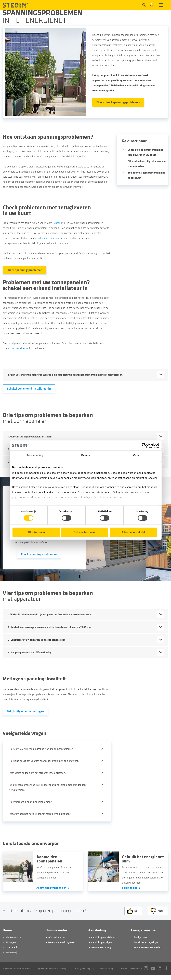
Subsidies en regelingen (146, 942)
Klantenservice (13, 937)
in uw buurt (17, 213)
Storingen (11, 942)
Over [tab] (136, 455)
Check (57, 223)
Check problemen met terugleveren (47, 208)
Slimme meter (56, 930)
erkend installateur (49, 238)
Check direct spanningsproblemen (118, 102)
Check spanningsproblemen (25, 270)
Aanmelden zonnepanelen (51, 888)
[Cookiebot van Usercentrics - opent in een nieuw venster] (144, 445)
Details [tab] (86, 455)
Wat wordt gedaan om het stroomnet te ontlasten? (38, 773)
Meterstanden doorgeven (61, 942)
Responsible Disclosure (131, 969)
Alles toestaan (36, 532)
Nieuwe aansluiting (101, 947)
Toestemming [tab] (35, 455)
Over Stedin (12, 947)
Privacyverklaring (82, 969)
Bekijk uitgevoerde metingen (25, 711)
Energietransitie (143, 930)
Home (7, 930)
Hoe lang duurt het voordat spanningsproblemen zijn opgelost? (44, 761)
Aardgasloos (140, 937)
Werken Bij (11, 953)
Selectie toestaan (84, 532)
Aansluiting (97, 930)
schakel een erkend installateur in (45, 288)
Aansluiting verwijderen (103, 937)
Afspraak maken (57, 937)
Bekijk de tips (130, 888)
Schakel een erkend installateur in (29, 389)
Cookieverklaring (105, 969)
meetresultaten (100, 689)
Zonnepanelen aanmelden (148, 947)
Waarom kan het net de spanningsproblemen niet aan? (40, 814)
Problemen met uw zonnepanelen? (46, 282)
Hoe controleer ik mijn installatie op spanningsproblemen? (42, 749)
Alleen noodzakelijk (134, 532)
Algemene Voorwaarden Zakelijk (52, 969)
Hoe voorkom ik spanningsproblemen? (31, 802)
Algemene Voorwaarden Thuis (16, 969)
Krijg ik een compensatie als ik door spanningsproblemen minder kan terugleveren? (48, 787)
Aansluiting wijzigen (101, 942)
